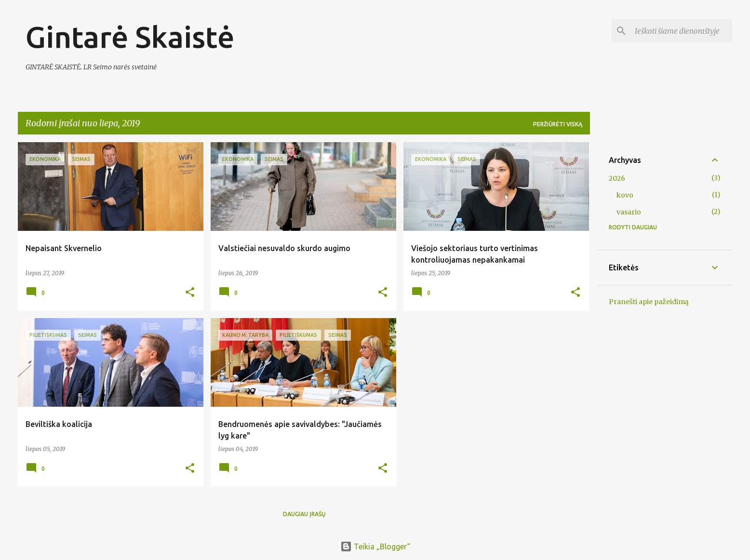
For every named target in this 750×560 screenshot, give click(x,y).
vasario (629, 212)
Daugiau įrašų (304, 514)
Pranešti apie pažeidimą (649, 302)
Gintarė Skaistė (130, 37)
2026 (617, 178)
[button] (190, 293)
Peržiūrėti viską (558, 124)
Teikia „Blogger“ (375, 547)
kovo (625, 195)
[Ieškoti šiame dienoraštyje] (682, 31)
